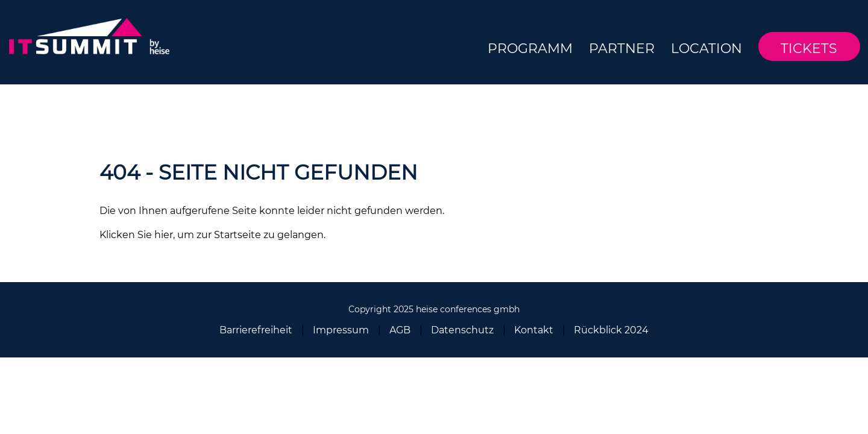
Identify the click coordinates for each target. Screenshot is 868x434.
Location (706, 49)
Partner (622, 49)
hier (164, 235)
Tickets (809, 49)
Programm (530, 49)
